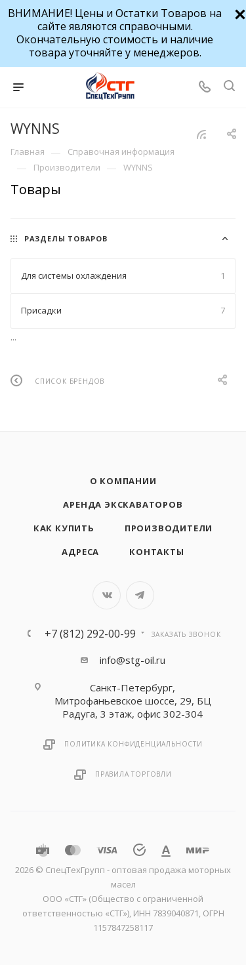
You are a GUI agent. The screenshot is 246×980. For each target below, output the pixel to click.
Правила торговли (133, 774)
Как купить (64, 528)
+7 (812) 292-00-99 (90, 634)
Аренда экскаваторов (123, 504)
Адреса (80, 552)
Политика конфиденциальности (133, 744)
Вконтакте (107, 595)
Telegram (140, 595)
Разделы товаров (66, 238)
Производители (169, 528)
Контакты (156, 552)
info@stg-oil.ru (133, 660)
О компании (123, 481)
